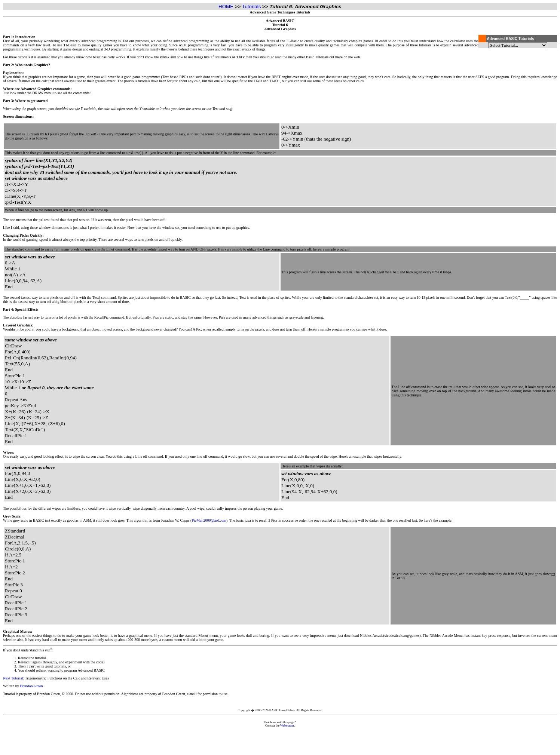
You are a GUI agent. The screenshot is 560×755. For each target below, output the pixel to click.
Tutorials (252, 7)
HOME (226, 7)
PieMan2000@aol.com (209, 520)
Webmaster (287, 726)
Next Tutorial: (13, 678)
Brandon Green (31, 686)
